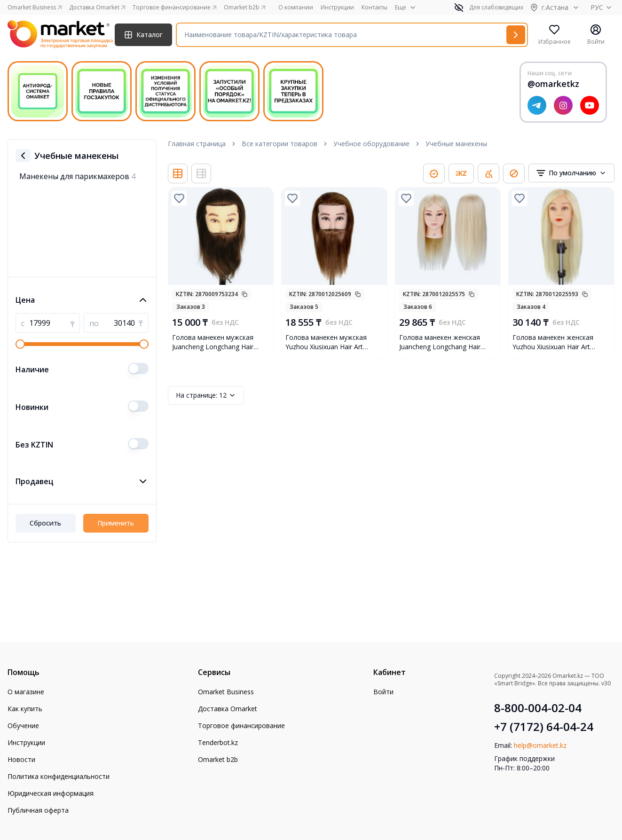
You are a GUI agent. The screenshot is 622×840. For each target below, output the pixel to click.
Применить (116, 523)
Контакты (374, 8)
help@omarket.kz (540, 745)
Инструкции (337, 8)
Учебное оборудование (371, 144)
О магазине (26, 692)
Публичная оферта (38, 810)
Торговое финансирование (241, 726)
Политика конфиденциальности (59, 776)
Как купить (25, 709)
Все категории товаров (280, 144)
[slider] (20, 344)
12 (206, 395)
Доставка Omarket (228, 709)
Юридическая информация (51, 793)
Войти (383, 692)
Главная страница (197, 144)
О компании (296, 8)
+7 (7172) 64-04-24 (544, 727)
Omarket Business (226, 692)
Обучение (23, 726)
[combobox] (571, 173)
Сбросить (45, 523)
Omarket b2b (218, 759)
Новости (21, 759)
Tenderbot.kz (218, 742)
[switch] (138, 369)
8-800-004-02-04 (538, 708)
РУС (602, 7)
